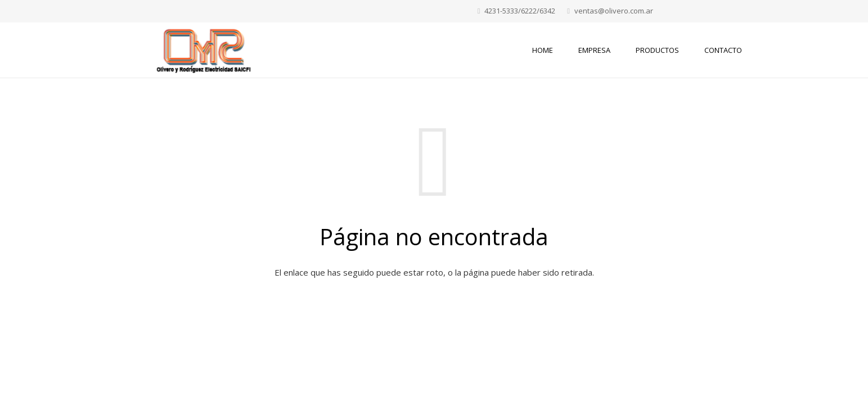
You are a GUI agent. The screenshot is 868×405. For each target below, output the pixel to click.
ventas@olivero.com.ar (614, 11)
